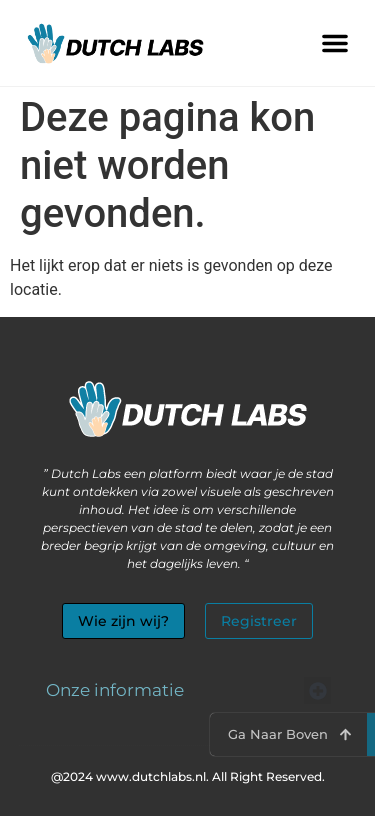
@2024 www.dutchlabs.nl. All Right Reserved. (188, 776)
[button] (335, 43)
